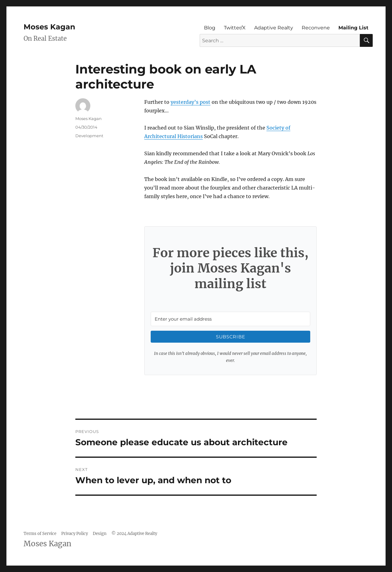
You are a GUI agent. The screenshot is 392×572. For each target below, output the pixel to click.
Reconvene (316, 28)
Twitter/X (235, 28)
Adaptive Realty (274, 28)
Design (100, 534)
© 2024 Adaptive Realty (134, 534)
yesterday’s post (190, 102)
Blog (210, 28)
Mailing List (353, 28)
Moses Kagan (49, 27)
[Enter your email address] (230, 319)
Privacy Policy (75, 534)
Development (89, 136)
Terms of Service (40, 534)
